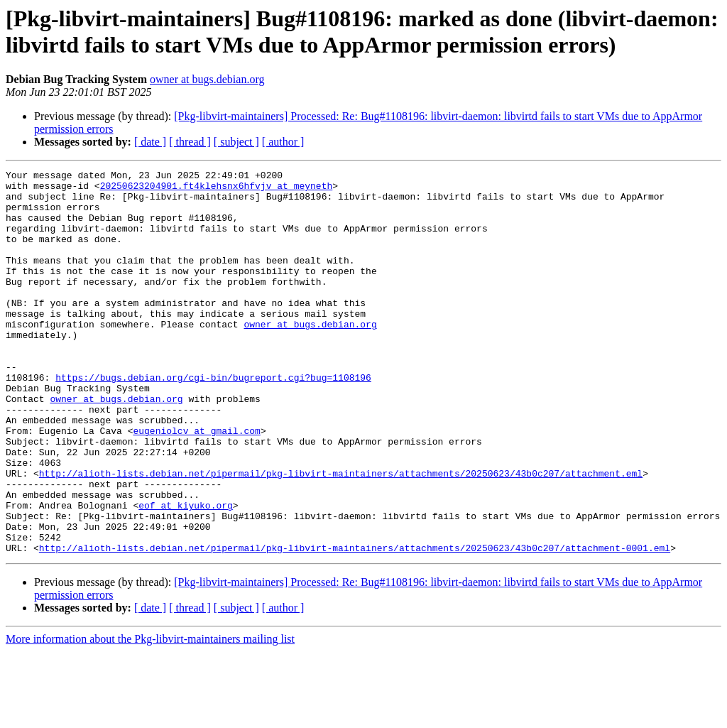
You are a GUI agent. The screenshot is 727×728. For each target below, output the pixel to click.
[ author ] (283, 142)
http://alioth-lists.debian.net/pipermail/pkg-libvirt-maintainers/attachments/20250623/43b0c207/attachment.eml (341, 535)
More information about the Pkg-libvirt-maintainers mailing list (150, 716)
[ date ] (150, 142)
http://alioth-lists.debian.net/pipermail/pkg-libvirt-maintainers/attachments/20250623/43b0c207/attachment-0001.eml (355, 624)
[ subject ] (236, 142)
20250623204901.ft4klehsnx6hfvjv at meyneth (217, 190)
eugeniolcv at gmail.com (196, 484)
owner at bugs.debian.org (207, 79)
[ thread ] (190, 142)
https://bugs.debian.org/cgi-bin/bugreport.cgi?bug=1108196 (213, 420)
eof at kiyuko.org (186, 573)
